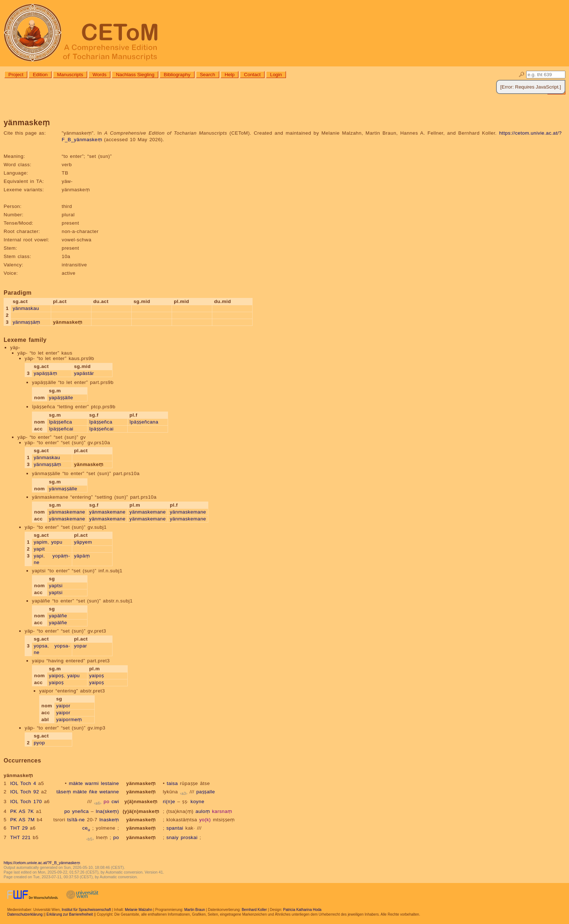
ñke (93, 792)
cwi (115, 802)
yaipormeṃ (69, 719)
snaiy (173, 837)
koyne (197, 802)
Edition (40, 75)
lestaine (110, 783)
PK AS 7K (22, 811)
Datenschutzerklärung (25, 914)
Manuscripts (70, 75)
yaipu (73, 676)
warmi (92, 783)
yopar (81, 646)
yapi (38, 556)
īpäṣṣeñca (61, 422)
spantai (175, 828)
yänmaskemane (67, 512)
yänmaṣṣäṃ (26, 322)
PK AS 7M (22, 820)
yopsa (41, 646)
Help (230, 75)
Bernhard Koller (254, 910)
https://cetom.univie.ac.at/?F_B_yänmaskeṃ (42, 863)
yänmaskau (26, 308)
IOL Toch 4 (23, 783)
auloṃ (203, 811)
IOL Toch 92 (25, 792)
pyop (39, 743)
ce (86, 828)
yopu (57, 542)
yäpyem (83, 542)
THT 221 (21, 837)
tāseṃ (64, 792)
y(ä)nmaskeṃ (141, 802)
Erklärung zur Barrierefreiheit (70, 914)
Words (99, 75)
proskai (189, 837)
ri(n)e (169, 802)
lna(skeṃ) (107, 811)
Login (276, 75)
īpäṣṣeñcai (61, 429)
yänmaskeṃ (141, 783)
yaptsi (56, 586)
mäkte (76, 783)
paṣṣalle (206, 792)
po (107, 802)
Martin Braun (195, 910)
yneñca (81, 811)
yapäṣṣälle (61, 398)
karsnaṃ (222, 811)
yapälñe (58, 616)
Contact (252, 75)
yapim (41, 542)
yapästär (84, 373)
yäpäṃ (82, 556)
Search (208, 75)
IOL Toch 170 (26, 802)
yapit (39, 549)
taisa (173, 783)
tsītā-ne (76, 820)
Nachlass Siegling (135, 75)
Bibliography (177, 75)
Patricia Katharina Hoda (302, 910)
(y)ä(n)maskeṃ (141, 811)
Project (16, 75)
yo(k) (205, 820)
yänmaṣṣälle (63, 489)
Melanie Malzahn (139, 910)
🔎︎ (522, 75)
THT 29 (19, 828)
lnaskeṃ (109, 820)
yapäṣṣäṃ (45, 373)
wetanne (109, 792)
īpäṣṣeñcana (144, 422)
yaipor (63, 706)
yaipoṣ (56, 676)
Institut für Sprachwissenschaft (86, 910)
